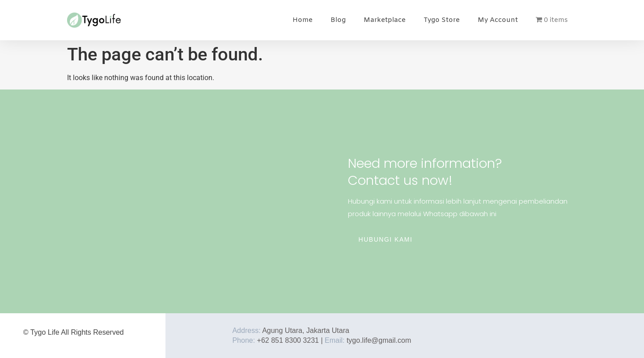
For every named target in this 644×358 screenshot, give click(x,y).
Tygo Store (442, 20)
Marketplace (385, 20)
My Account (498, 20)
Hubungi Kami (386, 239)
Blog (338, 20)
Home (303, 20)
